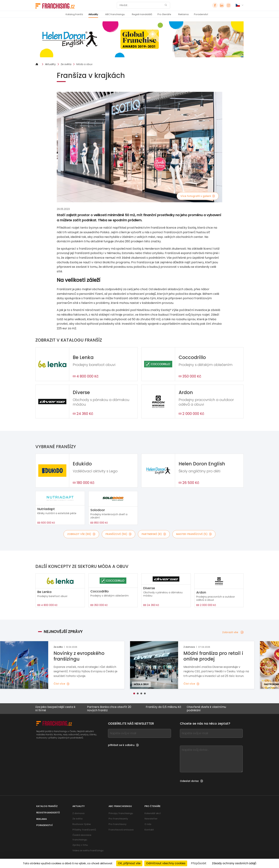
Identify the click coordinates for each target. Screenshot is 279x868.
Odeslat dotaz (191, 781)
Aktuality (93, 14)
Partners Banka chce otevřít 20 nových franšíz (115, 709)
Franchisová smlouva (121, 830)
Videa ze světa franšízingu (88, 850)
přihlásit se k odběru (123, 745)
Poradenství (201, 14)
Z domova (78, 813)
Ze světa (66, 64)
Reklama (183, 14)
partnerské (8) (154, 534)
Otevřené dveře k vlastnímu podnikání (212, 709)
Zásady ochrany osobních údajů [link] (234, 863)
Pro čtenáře (164, 14)
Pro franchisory (118, 824)
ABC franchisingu (115, 14)
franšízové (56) (119, 534)
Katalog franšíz (74, 14)
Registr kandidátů (142, 14)
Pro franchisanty (118, 819)
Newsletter (151, 819)
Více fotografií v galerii (198, 196)
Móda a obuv (84, 64)
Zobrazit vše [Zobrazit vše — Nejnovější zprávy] (233, 632)
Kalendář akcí (153, 813)
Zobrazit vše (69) (81, 534)
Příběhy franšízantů (84, 830)
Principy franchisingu (121, 813)
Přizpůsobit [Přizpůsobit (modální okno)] (199, 863)
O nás (148, 824)
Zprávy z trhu (80, 845)
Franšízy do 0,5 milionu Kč (169, 707)
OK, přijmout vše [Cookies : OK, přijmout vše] (129, 863)
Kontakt (149, 830)
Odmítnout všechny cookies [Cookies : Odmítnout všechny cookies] (166, 863)
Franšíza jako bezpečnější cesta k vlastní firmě (57, 709)
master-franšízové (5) (194, 534)
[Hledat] (141, 5)
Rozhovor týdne (82, 824)
